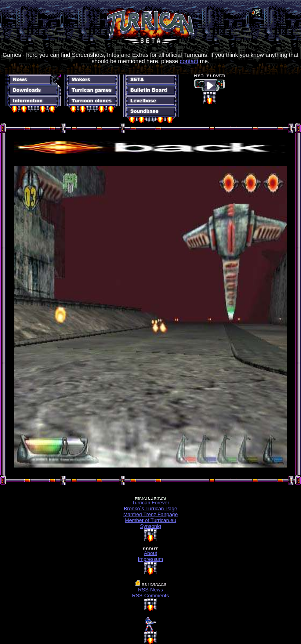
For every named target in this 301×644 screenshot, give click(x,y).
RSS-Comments (150, 596)
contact (189, 61)
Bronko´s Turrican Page (151, 508)
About (150, 553)
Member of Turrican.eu (151, 520)
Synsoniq (150, 526)
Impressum (150, 559)
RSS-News (150, 590)
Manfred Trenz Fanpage (151, 514)
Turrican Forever (150, 503)
